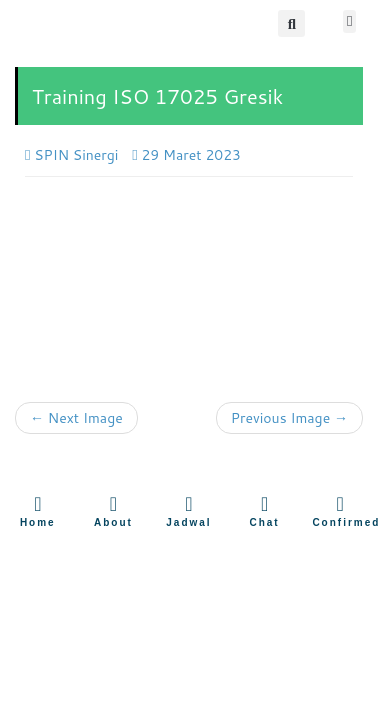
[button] (291, 23)
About (113, 522)
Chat (264, 522)
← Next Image (76, 418)
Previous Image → (289, 418)
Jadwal (188, 522)
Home (38, 522)
